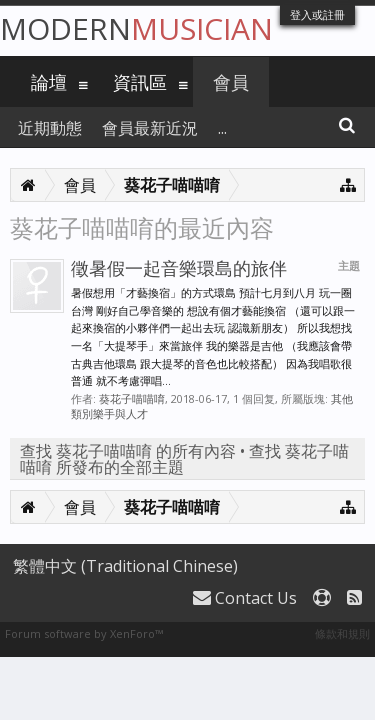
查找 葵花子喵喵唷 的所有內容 (128, 451)
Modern (136, 28)
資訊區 (140, 82)
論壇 (49, 82)
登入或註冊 (317, 14)
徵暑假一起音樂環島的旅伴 (179, 268)
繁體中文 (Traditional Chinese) (125, 566)
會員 (231, 82)
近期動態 (50, 128)
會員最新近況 (150, 128)
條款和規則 (342, 633)
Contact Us (245, 598)
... (222, 128)
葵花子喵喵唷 (132, 398)
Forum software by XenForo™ (84, 633)
